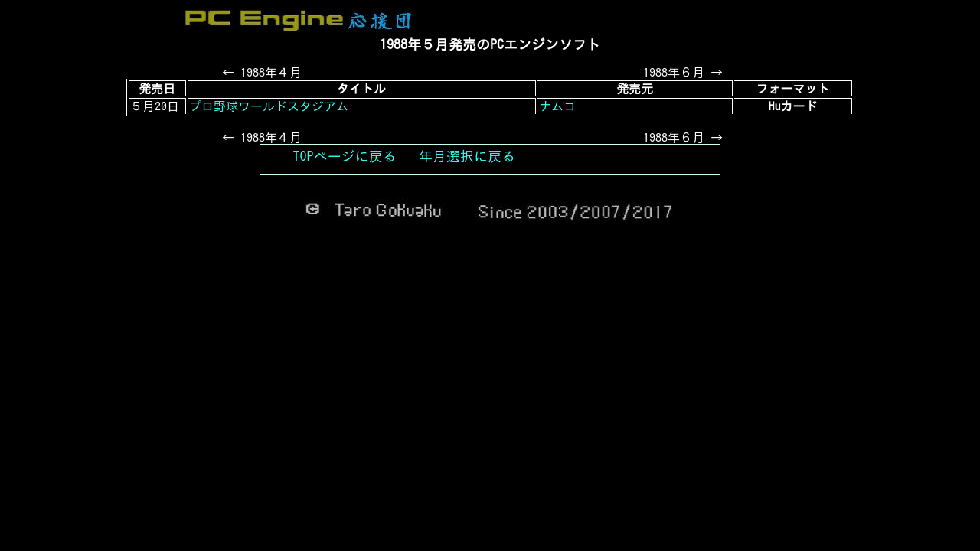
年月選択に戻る (467, 156)
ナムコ (557, 106)
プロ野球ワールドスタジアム (269, 106)
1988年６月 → (683, 73)
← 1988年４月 (262, 73)
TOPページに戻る (345, 156)
